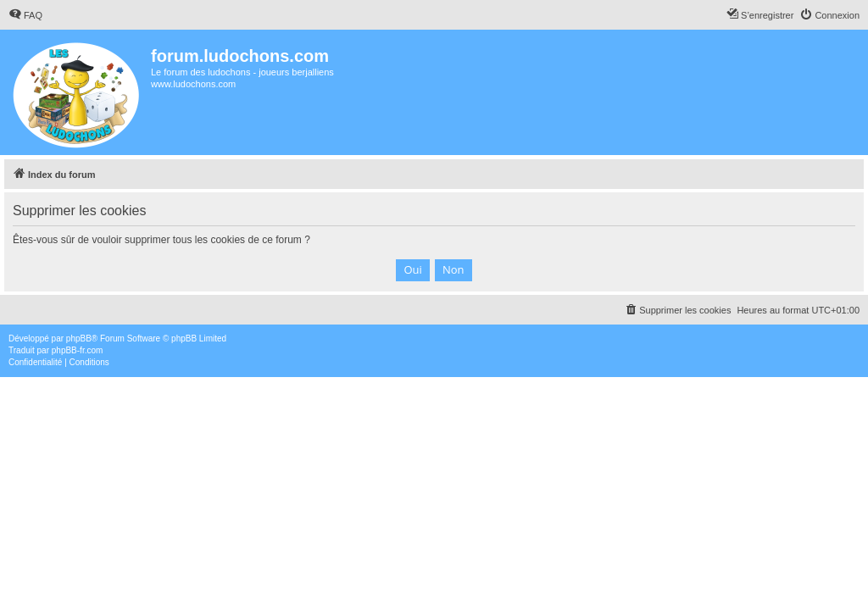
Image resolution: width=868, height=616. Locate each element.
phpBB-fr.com (78, 350)
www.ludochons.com (193, 84)
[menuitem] (25, 15)
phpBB (79, 339)
